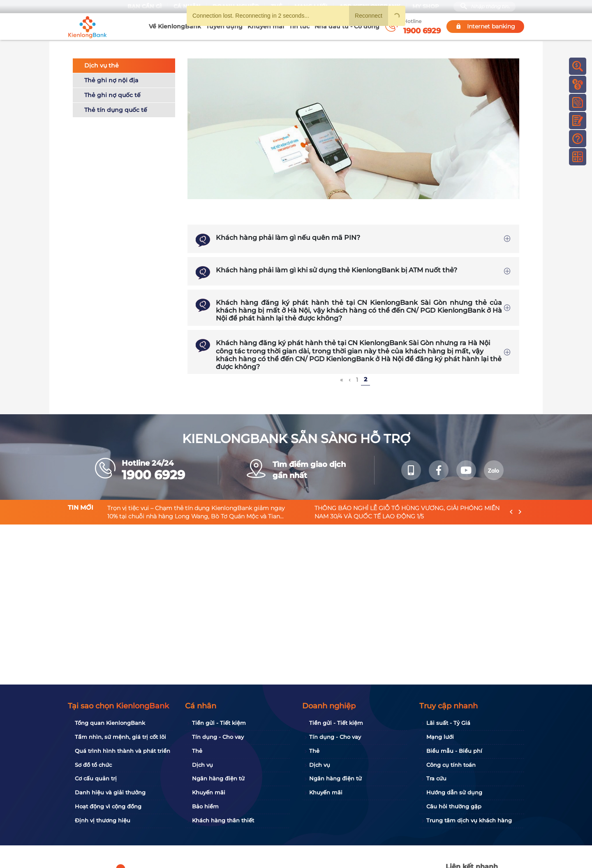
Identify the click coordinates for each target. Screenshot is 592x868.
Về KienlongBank (175, 26)
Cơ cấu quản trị (96, 778)
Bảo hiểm (205, 806)
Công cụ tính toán (451, 765)
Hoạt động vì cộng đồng (108, 806)
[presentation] (511, 511)
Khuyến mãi (266, 26)
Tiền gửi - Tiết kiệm (219, 723)
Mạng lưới (440, 737)
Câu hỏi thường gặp (454, 806)
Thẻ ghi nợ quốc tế (112, 94)
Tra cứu (436, 778)
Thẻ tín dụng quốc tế (116, 109)
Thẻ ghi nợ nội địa (111, 79)
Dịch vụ (202, 765)
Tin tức (299, 26)
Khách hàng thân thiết (223, 820)
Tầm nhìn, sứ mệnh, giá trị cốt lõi (120, 737)
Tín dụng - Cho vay (218, 737)
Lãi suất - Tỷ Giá (448, 723)
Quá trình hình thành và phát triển (123, 751)
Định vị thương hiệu (103, 820)
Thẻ (197, 751)
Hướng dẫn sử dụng (454, 792)
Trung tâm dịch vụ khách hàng (469, 820)
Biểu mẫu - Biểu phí (454, 751)
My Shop (426, 6)
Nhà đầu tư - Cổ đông (347, 26)
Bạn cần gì (145, 6)
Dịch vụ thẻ (102, 64)
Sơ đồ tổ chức (93, 765)
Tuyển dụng (224, 26)
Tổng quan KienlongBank (110, 723)
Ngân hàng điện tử (218, 778)
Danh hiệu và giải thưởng (110, 792)
